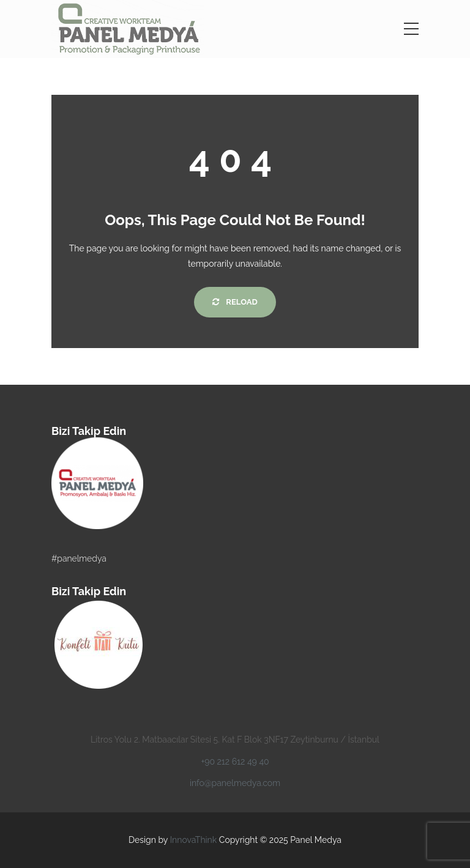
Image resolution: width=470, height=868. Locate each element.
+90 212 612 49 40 (235, 762)
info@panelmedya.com (235, 783)
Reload (235, 302)
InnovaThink (194, 840)
